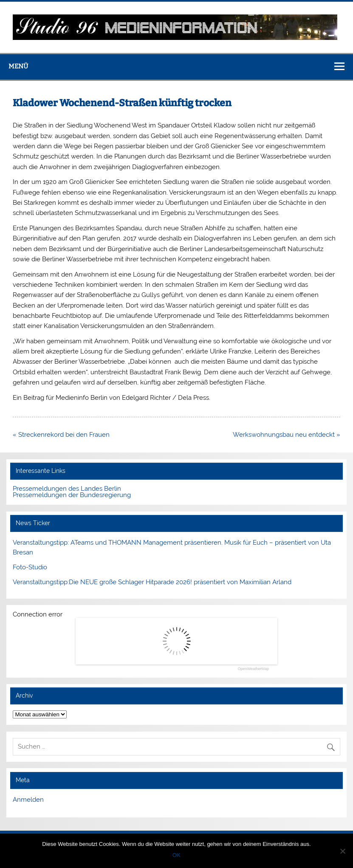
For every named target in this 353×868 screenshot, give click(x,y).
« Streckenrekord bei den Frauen (61, 435)
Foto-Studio (30, 567)
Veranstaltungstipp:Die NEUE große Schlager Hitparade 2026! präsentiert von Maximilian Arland (152, 582)
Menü (18, 66)
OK (176, 855)
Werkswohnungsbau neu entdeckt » (287, 435)
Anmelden (28, 800)
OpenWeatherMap (253, 669)
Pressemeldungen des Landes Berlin (67, 489)
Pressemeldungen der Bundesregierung (72, 495)
